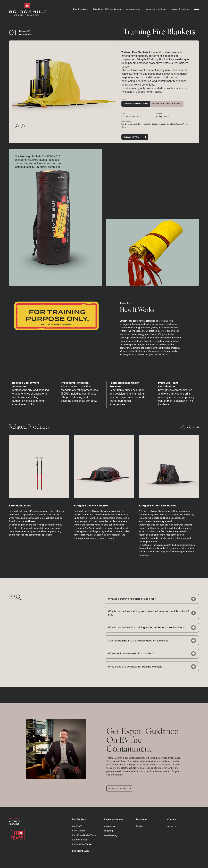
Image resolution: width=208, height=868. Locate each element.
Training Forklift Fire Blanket (167, 104)
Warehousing (111, 835)
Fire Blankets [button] (80, 10)
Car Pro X (77, 826)
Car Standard (79, 831)
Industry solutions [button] (156, 10)
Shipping (108, 831)
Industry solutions (114, 819)
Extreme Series (80, 840)
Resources (141, 819)
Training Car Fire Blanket (136, 104)
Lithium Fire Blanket (82, 844)
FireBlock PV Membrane (107, 10)
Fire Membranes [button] (81, 851)
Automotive (110, 826)
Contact (172, 819)
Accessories (133, 10)
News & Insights (181, 10)
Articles (140, 826)
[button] (197, 10)
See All (196, 427)
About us (172, 826)
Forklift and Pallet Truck (84, 835)
